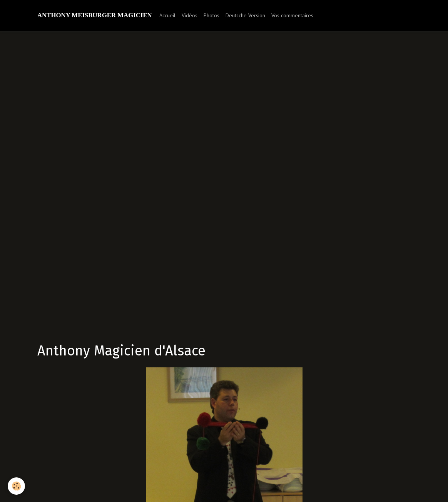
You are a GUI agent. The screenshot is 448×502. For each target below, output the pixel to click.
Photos (211, 15)
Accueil (167, 15)
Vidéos (190, 15)
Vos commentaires (292, 15)
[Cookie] (16, 486)
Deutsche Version (245, 15)
